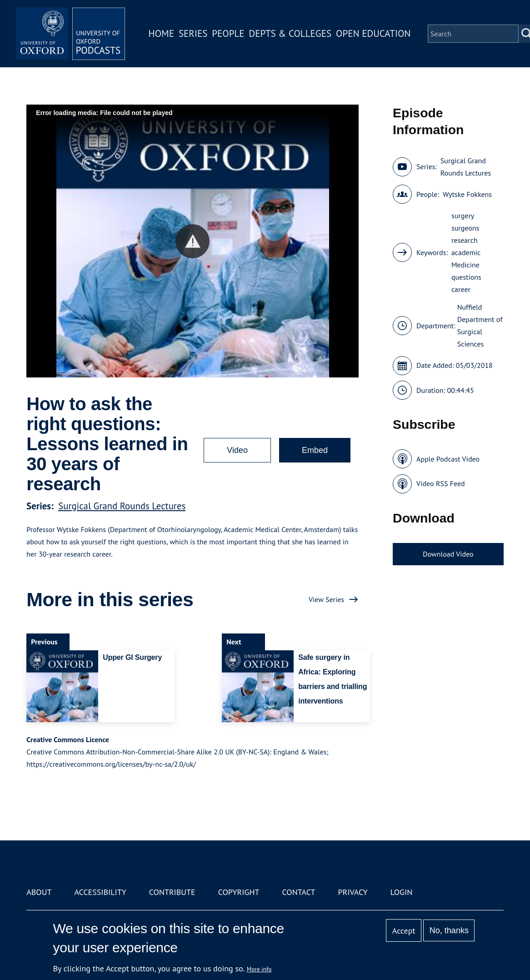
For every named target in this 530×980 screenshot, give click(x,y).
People (228, 33)
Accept (404, 931)
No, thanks (449, 930)
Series (193, 33)
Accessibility (100, 892)
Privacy (352, 892)
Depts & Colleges (290, 33)
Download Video (448, 554)
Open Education (373, 33)
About (39, 892)
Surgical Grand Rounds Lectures (122, 506)
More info (259, 969)
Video (237, 450)
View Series (326, 599)
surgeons (465, 228)
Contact (299, 892)
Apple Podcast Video (448, 459)
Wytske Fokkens (467, 194)
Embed (315, 450)
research (465, 240)
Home (161, 33)
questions (466, 277)
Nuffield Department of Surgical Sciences (480, 325)
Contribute (172, 892)
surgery (463, 216)
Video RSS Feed (441, 483)
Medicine (465, 265)
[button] (192, 241)
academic (466, 252)
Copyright (239, 892)
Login (402, 892)
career (461, 289)
